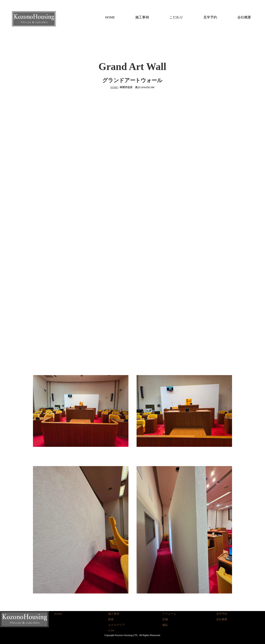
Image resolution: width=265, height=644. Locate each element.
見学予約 (210, 17)
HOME (110, 17)
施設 (165, 625)
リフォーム (169, 614)
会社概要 (244, 17)
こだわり (176, 17)
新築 (111, 619)
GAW (111, 630)
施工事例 (142, 17)
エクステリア (116, 625)
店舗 (165, 619)
